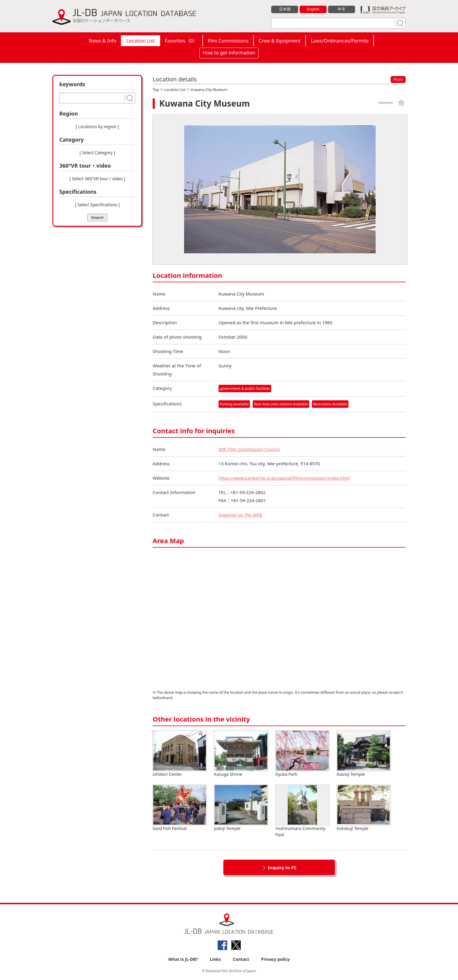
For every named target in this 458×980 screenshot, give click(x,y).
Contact (241, 959)
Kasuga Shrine (241, 754)
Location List (140, 41)
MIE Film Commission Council (250, 449)
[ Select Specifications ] (97, 205)
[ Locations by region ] (97, 127)
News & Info (103, 41)
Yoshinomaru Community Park (302, 811)
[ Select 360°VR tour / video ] (97, 179)
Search (97, 218)
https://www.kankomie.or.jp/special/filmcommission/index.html (285, 478)
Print (398, 79)
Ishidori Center (180, 754)
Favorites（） (181, 41)
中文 (342, 9)
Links (215, 959)
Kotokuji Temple (364, 808)
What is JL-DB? (183, 959)
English (313, 9)
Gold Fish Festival (180, 808)
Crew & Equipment (280, 41)
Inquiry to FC (282, 868)
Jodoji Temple (241, 808)
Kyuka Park (302, 754)
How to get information (229, 53)
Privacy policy (275, 959)
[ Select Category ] (97, 153)
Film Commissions (228, 41)
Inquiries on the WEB (241, 515)
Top (156, 90)
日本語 (285, 9)
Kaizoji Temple (364, 754)
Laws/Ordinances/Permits (340, 41)
